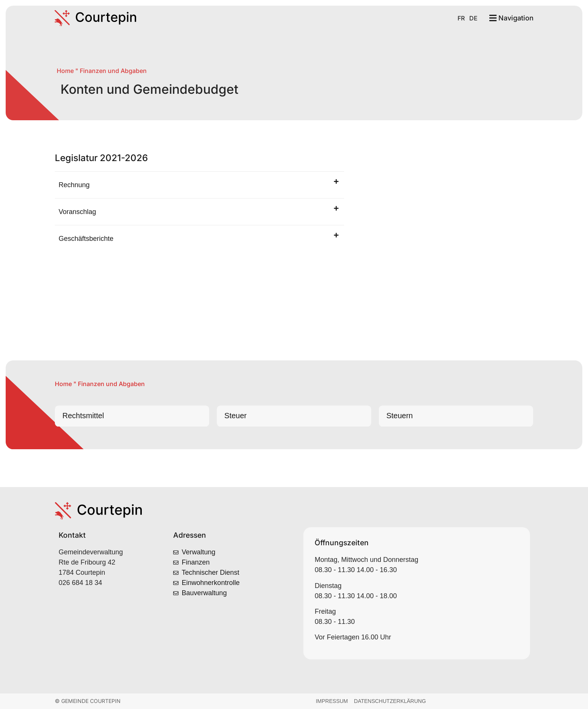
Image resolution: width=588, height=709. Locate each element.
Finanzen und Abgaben (113, 71)
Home (65, 71)
